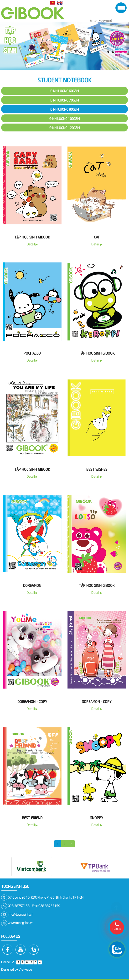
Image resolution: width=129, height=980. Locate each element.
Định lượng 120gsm (64, 127)
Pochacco (32, 353)
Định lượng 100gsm (64, 118)
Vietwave (25, 969)
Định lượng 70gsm (64, 100)
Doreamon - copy (32, 701)
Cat (97, 237)
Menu (121, 8)
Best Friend (32, 817)
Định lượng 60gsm (64, 91)
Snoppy (97, 817)
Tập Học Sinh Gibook (97, 585)
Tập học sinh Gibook (32, 237)
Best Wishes (97, 469)
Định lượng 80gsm (64, 109)
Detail (32, 244)
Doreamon (32, 585)
